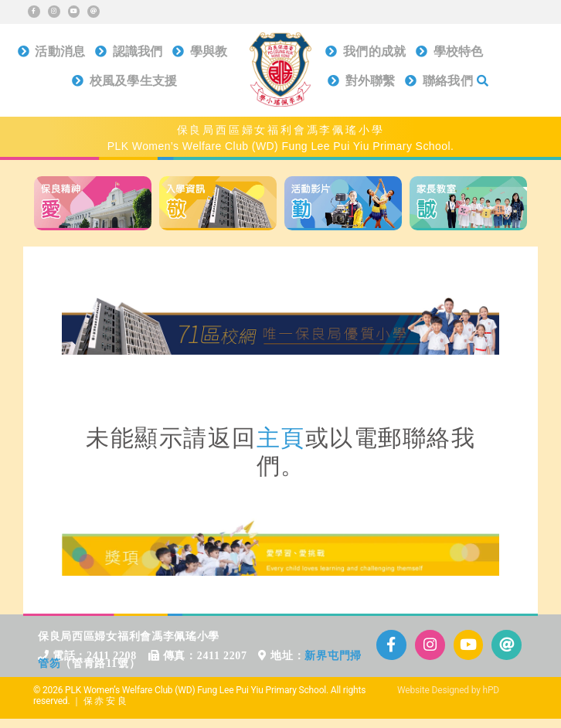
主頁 (281, 438)
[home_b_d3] (343, 182)
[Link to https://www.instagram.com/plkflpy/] (54, 12)
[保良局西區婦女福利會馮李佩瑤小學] (280, 38)
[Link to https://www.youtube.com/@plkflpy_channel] (74, 12)
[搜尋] (483, 85)
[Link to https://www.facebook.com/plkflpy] (34, 12)
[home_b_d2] (218, 182)
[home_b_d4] (468, 182)
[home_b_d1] (93, 182)
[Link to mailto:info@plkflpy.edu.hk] (93, 12)
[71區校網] (280, 303)
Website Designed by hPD (448, 690)
